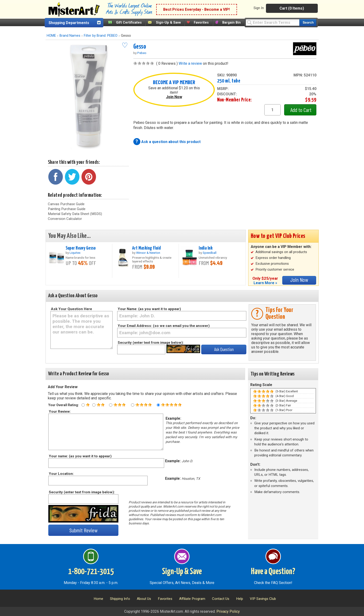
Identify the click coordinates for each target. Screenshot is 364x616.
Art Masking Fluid (146, 248)
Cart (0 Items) (292, 8)
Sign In (259, 8)
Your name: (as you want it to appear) (80, 456)
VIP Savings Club (263, 599)
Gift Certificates (129, 23)
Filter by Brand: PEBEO (101, 36)
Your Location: (61, 474)
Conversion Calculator (65, 219)
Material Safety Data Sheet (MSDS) (75, 214)
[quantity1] (272, 110)
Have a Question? (273, 572)
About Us (144, 599)
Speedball (210, 253)
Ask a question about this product (171, 142)
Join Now (174, 97)
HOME (51, 36)
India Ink (206, 248)
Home (98, 599)
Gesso (140, 47)
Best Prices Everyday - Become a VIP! (196, 9)
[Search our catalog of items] (308, 23)
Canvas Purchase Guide (66, 204)
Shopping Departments (69, 23)
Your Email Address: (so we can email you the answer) (164, 326)
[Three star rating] (111, 405)
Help (240, 599)
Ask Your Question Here (71, 309)
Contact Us (221, 599)
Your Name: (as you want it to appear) (149, 309)
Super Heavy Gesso (81, 248)
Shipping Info (120, 599)
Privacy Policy (228, 611)
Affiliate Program (192, 599)
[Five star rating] (158, 405)
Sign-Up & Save (168, 23)
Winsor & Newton (148, 253)
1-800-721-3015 (91, 572)
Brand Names (70, 36)
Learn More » (265, 283)
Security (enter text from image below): (151, 343)
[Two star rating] (94, 405)
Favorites (201, 23)
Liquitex (75, 253)
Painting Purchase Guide (67, 209)
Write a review (190, 63)
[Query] (272, 22)
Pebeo (142, 53)
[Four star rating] (133, 405)
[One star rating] (83, 405)
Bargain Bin (231, 23)
